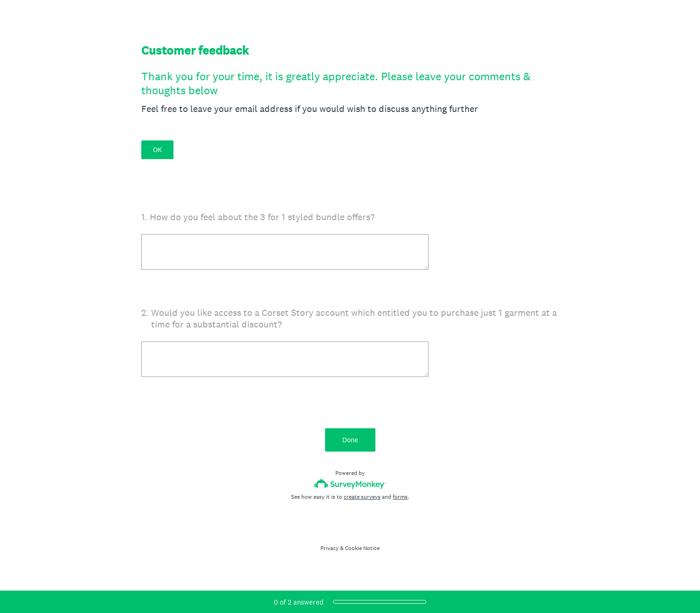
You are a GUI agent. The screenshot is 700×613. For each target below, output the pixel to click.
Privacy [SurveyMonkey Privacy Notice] (329, 548)
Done (350, 440)
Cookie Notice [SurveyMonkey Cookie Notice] (362, 548)
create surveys (362, 497)
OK (157, 150)
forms (400, 497)
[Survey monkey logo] (350, 484)
